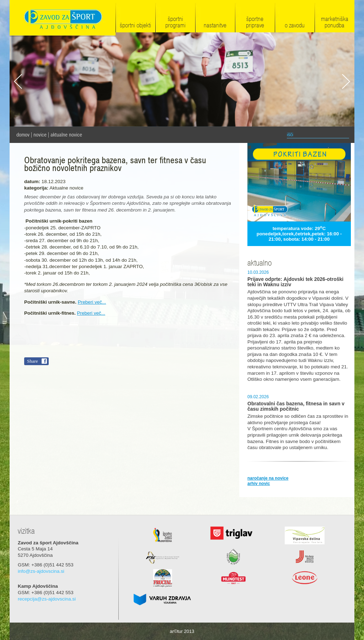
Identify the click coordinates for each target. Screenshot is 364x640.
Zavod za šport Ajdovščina (63, 18)
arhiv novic (259, 484)
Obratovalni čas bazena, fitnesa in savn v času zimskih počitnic (296, 406)
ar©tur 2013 (182, 631)
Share (33, 361)
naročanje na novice (268, 478)
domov (23, 135)
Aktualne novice (66, 135)
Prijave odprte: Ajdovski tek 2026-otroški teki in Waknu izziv (295, 282)
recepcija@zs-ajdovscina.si (47, 599)
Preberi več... (92, 302)
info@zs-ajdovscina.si (41, 571)
